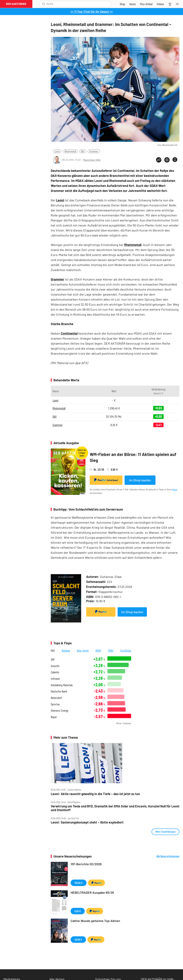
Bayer (54, 717)
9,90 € (78, 911)
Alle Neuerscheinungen (168, 856)
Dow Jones (83, 650)
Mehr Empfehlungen (165, 831)
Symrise (55, 704)
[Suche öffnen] (44, 4)
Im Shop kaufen (140, 480)
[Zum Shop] (122, 4)
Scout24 (55, 666)
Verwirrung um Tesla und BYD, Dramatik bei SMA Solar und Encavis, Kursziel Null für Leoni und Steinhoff (115, 808)
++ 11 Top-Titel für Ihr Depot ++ (92, 11)
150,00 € (79, 883)
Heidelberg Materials (62, 685)
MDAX (98, 650)
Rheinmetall (70, 151)
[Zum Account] (133, 4)
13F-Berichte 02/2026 (86, 864)
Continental (69, 333)
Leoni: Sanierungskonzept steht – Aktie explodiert (87, 822)
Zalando (55, 672)
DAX (83, 151)
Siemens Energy (60, 710)
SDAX (111, 650)
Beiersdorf (56, 698)
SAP (53, 659)
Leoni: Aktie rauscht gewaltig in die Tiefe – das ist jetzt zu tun (95, 794)
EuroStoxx (126, 650)
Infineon (55, 679)
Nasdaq (66, 650)
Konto (175, 489)
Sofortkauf (106, 480)
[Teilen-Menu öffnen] (159, 160)
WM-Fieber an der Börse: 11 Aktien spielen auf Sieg (133, 457)
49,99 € (78, 939)
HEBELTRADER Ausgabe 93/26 (92, 892)
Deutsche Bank (59, 691)
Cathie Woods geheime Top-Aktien (95, 921)
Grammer (94, 151)
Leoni (57, 151)
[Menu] (178, 4)
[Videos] (160, 4)
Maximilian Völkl (92, 160)
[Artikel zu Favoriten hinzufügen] (175, 160)
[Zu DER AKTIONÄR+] (146, 4)
